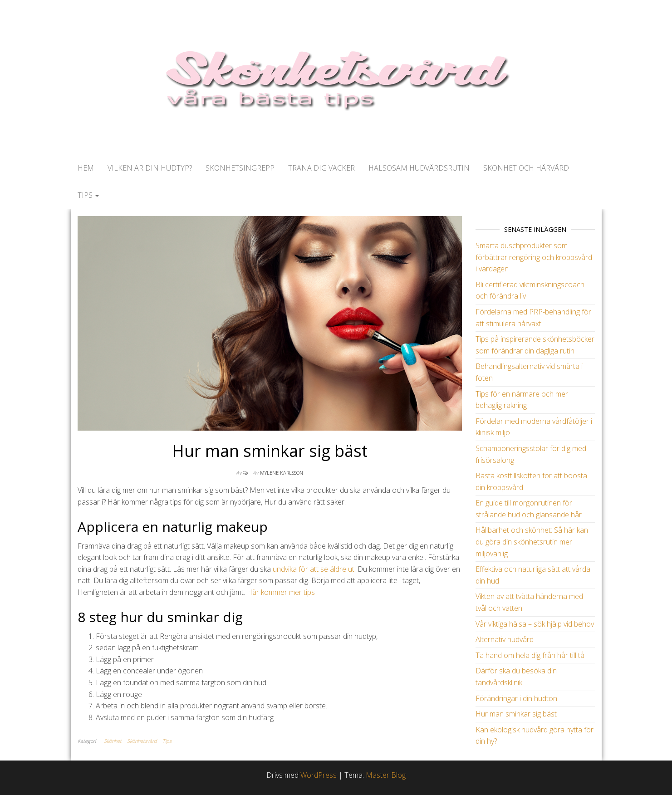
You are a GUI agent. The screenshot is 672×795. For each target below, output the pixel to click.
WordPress (319, 775)
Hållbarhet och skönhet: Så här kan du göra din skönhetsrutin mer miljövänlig (532, 542)
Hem (86, 168)
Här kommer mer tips (281, 592)
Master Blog (386, 775)
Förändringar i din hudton (516, 698)
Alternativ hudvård (505, 639)
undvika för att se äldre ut (314, 569)
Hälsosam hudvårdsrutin (419, 168)
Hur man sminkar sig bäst (516, 714)
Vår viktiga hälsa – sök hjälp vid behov (535, 624)
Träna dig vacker (321, 168)
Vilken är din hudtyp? (150, 168)
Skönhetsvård (142, 741)
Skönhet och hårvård (526, 168)
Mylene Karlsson (282, 473)
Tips (88, 195)
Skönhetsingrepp (240, 168)
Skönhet (113, 741)
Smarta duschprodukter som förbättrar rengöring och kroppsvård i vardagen (534, 257)
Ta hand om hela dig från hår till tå (530, 655)
